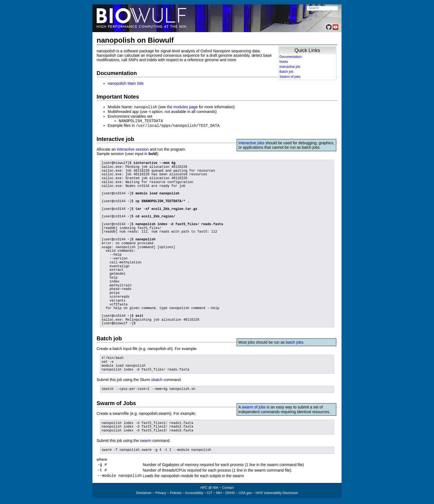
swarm (145, 440)
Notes (284, 62)
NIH (219, 495)
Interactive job (290, 67)
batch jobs (294, 341)
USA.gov (245, 495)
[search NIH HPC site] (322, 8)
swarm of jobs (254, 406)
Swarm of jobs (290, 77)
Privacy (161, 495)
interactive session (133, 148)
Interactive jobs (251, 142)
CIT (210, 495)
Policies (176, 495)
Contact (228, 489)
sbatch (157, 379)
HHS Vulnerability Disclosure (277, 495)
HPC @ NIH (210, 489)
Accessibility (194, 495)
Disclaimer (144, 495)
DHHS (230, 495)
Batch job (286, 72)
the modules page (182, 107)
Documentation (291, 57)
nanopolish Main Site (126, 83)
